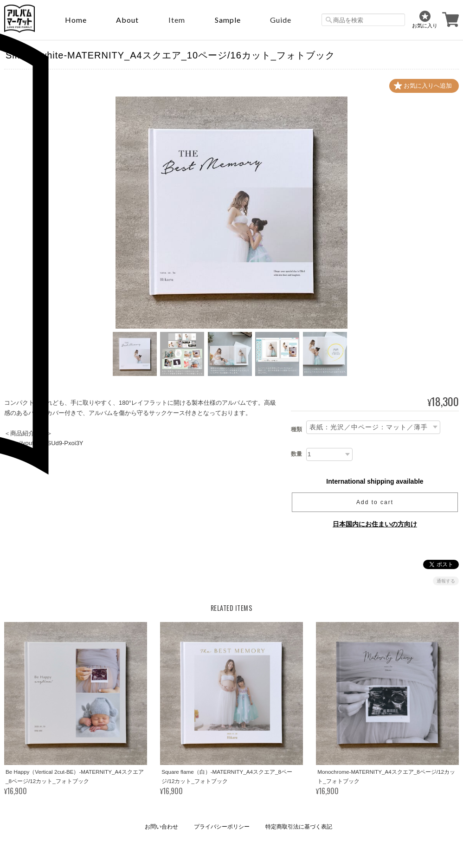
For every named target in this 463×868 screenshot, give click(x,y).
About (127, 20)
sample (228, 20)
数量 (296, 454)
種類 (296, 429)
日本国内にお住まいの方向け (375, 524)
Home (76, 20)
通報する (446, 581)
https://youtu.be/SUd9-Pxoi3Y (44, 443)
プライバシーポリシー (222, 827)
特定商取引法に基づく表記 (299, 827)
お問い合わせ (161, 827)
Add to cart (375, 502)
